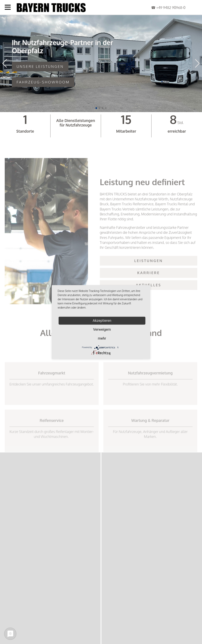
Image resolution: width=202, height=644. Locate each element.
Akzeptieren (102, 321)
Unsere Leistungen (40, 66)
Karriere (149, 284)
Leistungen (149, 272)
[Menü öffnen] (8, 7)
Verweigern (102, 329)
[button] (96, 108)
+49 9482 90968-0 (171, 8)
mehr (102, 338)
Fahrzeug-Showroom (43, 82)
